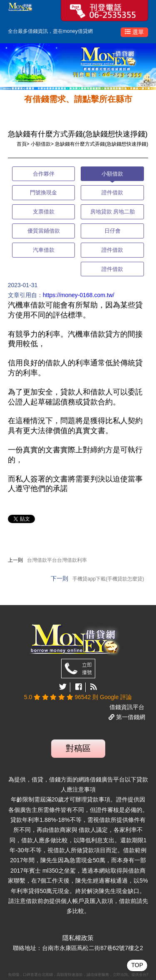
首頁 (22, 144)
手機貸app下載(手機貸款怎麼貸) (108, 579)
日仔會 (113, 231)
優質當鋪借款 (44, 231)
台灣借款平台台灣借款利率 (57, 560)
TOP (137, 965)
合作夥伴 (44, 174)
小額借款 (41, 144)
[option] (78, 67)
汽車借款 (44, 250)
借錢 (33, 31)
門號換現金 (43, 192)
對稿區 (78, 748)
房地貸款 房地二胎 (113, 212)
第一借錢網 (130, 717)
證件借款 (112, 192)
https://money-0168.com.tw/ (79, 295)
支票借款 (44, 212)
